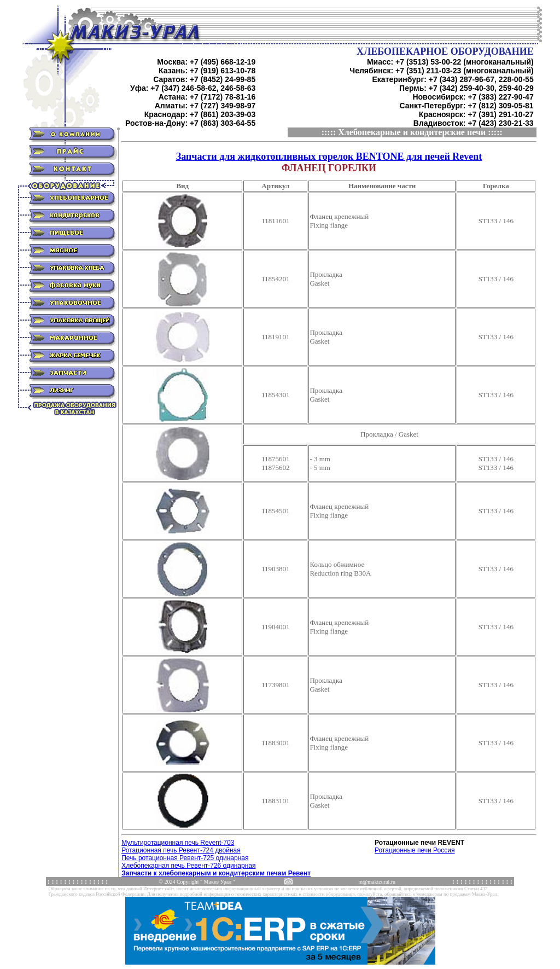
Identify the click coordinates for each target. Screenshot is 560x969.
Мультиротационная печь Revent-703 (178, 843)
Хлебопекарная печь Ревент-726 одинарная (188, 866)
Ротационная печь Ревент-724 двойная (181, 850)
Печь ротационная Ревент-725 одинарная (185, 858)
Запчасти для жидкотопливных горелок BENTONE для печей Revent (329, 156)
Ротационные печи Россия (415, 850)
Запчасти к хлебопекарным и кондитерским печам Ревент (216, 873)
